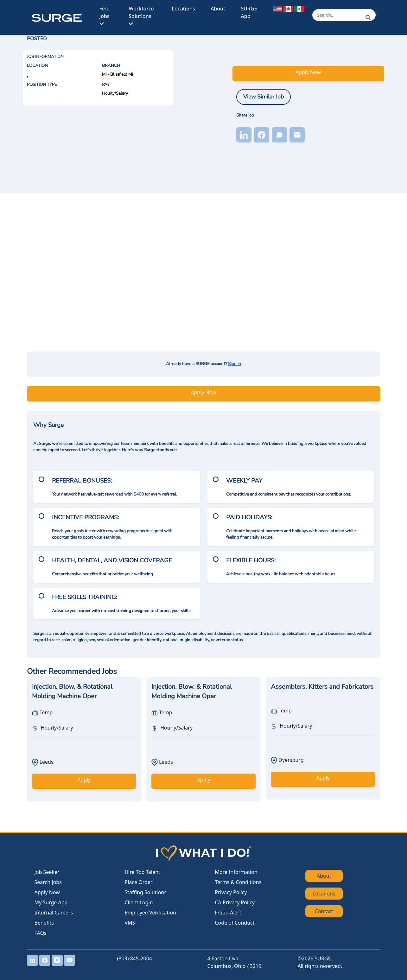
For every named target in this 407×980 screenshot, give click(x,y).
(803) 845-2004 (135, 958)
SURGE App (249, 12)
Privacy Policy (231, 892)
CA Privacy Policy (235, 902)
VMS (130, 923)
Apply (84, 780)
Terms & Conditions (238, 882)
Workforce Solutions (141, 16)
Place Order (139, 882)
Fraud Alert (228, 913)
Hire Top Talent (143, 872)
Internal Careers (54, 913)
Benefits (44, 923)
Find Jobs (105, 16)
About (218, 9)
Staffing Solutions (146, 892)
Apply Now (308, 72)
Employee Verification (150, 913)
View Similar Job (264, 97)
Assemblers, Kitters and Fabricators (322, 687)
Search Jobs (48, 882)
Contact (324, 911)
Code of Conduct (235, 923)
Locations (184, 9)
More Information (236, 872)
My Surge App (51, 902)
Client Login (139, 902)
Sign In (235, 364)
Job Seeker (47, 872)
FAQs (41, 933)
